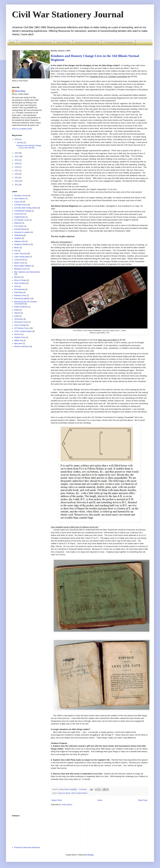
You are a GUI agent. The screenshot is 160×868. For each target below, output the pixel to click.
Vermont (18, 334)
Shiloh (17, 310)
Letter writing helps (22, 257)
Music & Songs (20, 280)
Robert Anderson (21, 307)
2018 (17, 167)
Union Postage (20, 325)
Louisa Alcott (19, 260)
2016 (17, 174)
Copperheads (20, 217)
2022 (17, 156)
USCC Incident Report (79, 793)
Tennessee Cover (21, 322)
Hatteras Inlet (20, 241)
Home (12, 42)
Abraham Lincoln (21, 196)
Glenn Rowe (20, 91)
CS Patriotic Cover (22, 220)
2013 (17, 181)
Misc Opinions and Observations (27, 272)
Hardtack (18, 238)
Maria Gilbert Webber (23, 266)
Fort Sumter (19, 226)
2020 (17, 163)
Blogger (91, 855)
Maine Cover (19, 263)
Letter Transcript (21, 254)
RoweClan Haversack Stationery (27, 847)
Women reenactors (22, 346)
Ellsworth (18, 223)
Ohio (16, 286)
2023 (17, 153)
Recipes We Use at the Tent (87, 42)
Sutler (17, 316)
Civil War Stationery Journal (68, 14)
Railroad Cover (20, 296)
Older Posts (143, 800)
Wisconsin (18, 343)
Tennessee (19, 319)
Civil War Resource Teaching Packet (36, 42)
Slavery (17, 313)
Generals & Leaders (22, 232)
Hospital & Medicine (22, 244)
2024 (17, 139)
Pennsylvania (20, 289)
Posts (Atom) (67, 805)
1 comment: (83, 789)
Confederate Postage (23, 211)
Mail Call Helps (64, 42)
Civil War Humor (21, 205)
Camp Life (61, 793)
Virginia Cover (20, 337)
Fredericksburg (20, 229)
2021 (17, 160)
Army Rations (20, 199)
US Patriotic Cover (22, 328)
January (20, 143)
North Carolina (20, 283)
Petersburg (19, 292)
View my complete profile (22, 129)
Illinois (68, 793)
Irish (16, 251)
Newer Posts (57, 800)
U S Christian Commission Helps (118, 42)
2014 (17, 178)
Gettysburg (19, 235)
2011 (17, 185)
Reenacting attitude (22, 299)
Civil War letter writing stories (26, 208)
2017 (17, 171)
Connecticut (19, 214)
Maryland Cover (21, 269)
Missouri (18, 277)
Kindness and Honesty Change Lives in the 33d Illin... (29, 147)
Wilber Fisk (19, 340)
